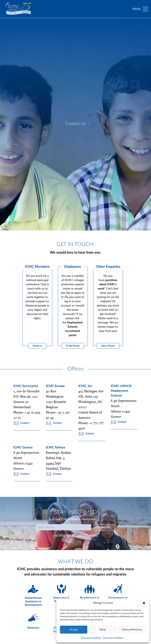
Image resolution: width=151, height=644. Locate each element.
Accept (74, 630)
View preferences (132, 630)
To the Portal (73, 346)
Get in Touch (108, 346)
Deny (103, 630)
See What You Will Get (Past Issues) (75, 535)
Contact (21, 423)
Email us (37, 346)
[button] (144, 603)
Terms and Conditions (91, 638)
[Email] (64, 527)
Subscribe (104, 527)
